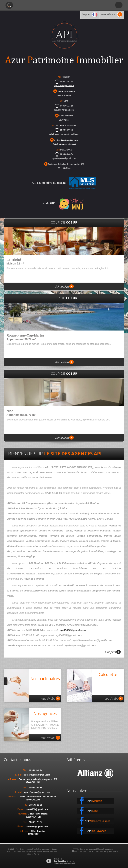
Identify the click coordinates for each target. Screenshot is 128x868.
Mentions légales (25, 851)
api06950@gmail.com (64, 110)
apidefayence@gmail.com (64, 158)
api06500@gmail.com (73, 630)
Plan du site (12, 851)
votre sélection (108, 14)
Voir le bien (64, 286)
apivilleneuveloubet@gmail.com (64, 134)
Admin (55, 851)
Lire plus (113, 652)
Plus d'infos (50, 698)
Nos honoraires (39, 851)
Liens (49, 851)
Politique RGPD (33, 854)
